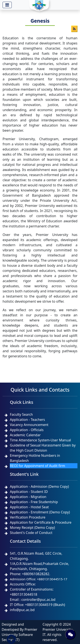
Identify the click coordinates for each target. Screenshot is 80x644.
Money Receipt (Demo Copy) (32, 528)
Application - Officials (27, 430)
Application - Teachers (27, 420)
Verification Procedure (28, 517)
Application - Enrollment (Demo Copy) (40, 512)
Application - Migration (28, 497)
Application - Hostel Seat (29, 507)
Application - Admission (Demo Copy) (39, 486)
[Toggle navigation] (7, 5)
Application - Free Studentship (34, 502)
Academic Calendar (25, 435)
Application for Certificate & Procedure (41, 522)
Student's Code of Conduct (31, 533)
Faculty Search (21, 414)
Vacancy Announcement (29, 425)
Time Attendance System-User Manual (40, 440)
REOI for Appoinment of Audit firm (37, 466)
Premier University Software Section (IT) (20, 635)
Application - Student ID (29, 492)
